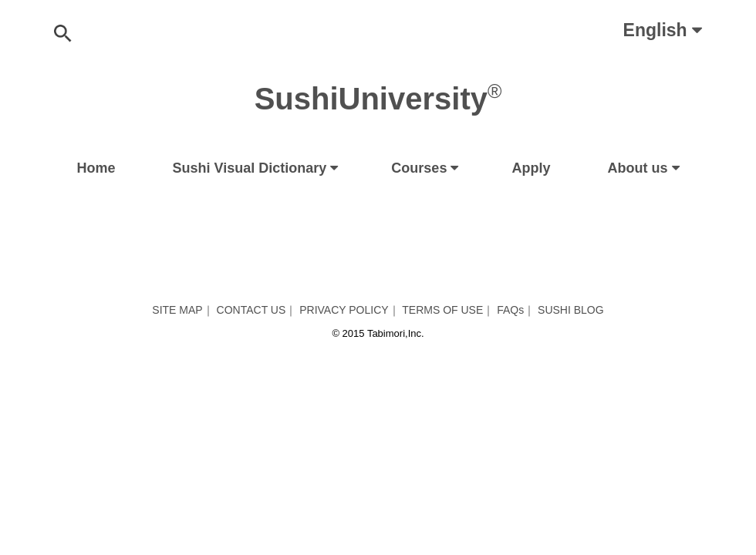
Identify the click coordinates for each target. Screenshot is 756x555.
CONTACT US (251, 310)
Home (96, 168)
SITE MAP (177, 310)
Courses (419, 168)
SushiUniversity (378, 99)
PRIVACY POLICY (344, 310)
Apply (531, 168)
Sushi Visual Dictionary (250, 168)
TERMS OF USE (442, 310)
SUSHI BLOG (571, 310)
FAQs (510, 310)
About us (638, 168)
